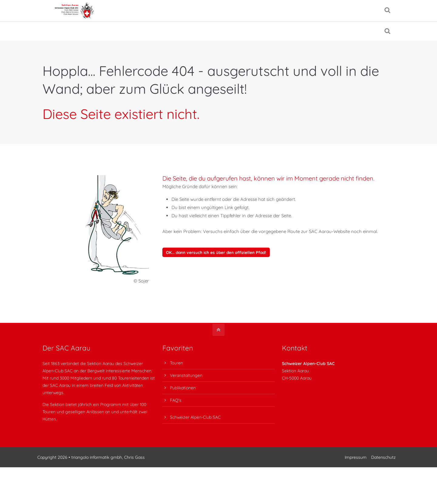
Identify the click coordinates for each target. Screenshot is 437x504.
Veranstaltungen (186, 383)
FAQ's (176, 408)
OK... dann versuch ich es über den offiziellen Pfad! (216, 260)
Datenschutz (382, 465)
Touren (176, 371)
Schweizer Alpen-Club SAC (195, 425)
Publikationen (183, 396)
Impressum (354, 465)
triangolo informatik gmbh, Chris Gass (113, 465)
